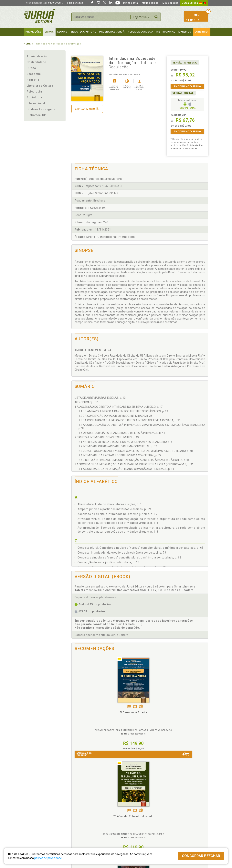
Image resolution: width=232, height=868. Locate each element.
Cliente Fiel (123, 807)
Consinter (202, 32)
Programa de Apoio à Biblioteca (134, 819)
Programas (125, 803)
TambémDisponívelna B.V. (90, 702)
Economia (34, 74)
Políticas (77, 803)
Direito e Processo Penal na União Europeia (191, 711)
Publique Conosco (140, 32)
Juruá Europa (194, 3)
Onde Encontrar (33, 824)
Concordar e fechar (201, 856)
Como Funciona (79, 831)
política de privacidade (48, 858)
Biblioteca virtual (83, 32)
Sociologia (34, 97)
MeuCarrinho (192, 18)
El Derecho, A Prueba (89, 708)
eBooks (62, 32)
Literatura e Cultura (40, 86)
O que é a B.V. (78, 827)
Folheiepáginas (96, 702)
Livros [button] (49, 32)
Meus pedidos (150, 3)
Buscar (156, 17)
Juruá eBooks (32, 819)
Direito (31, 68)
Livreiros (185, 32)
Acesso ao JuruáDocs (129, 831)
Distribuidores (170, 815)
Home (27, 44)
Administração (37, 56)
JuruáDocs (124, 827)
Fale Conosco (32, 828)
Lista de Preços (171, 811)
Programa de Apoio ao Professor (135, 815)
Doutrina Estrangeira (41, 109)
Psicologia (34, 92)
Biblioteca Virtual (84, 823)
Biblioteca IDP (36, 115)
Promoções (33, 32)
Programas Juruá (112, 32)
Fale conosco (75, 3)
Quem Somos (32, 807)
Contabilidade (36, 62)
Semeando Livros (126, 811)
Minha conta (131, 3)
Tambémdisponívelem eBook (84, 702)
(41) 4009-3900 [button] (45, 3)
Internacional (36, 103)
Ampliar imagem (87, 109)
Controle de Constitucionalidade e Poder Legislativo (157, 711)
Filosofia (33, 80)
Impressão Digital (34, 811)
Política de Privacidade (83, 807)
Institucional (166, 32)
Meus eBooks (170, 3)
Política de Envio (80, 815)
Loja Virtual (141, 17)
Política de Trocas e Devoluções (89, 811)
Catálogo (167, 807)
